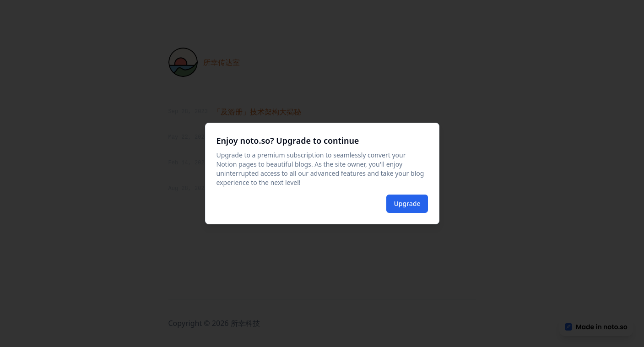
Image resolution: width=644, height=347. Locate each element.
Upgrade (407, 203)
